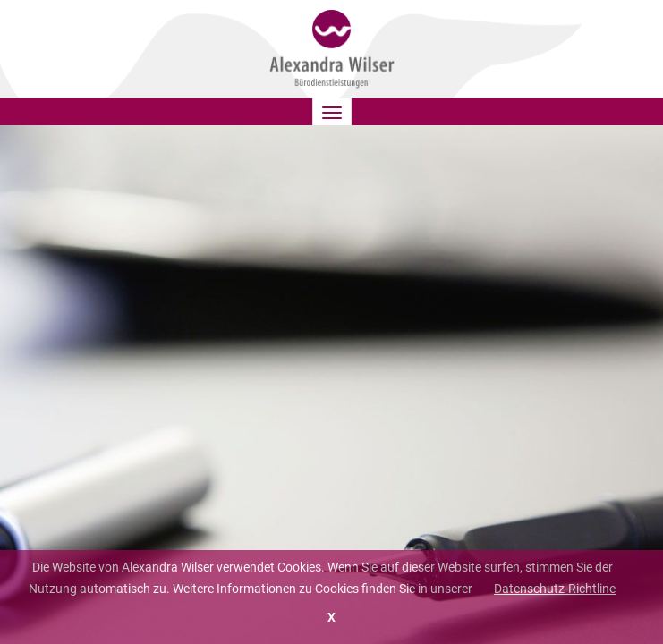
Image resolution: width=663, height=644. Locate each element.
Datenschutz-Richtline (555, 589)
